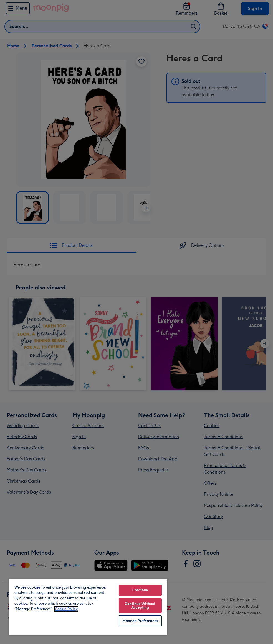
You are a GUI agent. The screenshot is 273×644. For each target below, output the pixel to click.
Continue (140, 590)
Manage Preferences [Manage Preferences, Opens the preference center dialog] (140, 621)
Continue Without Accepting (140, 605)
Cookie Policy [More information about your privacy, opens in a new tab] (66, 609)
